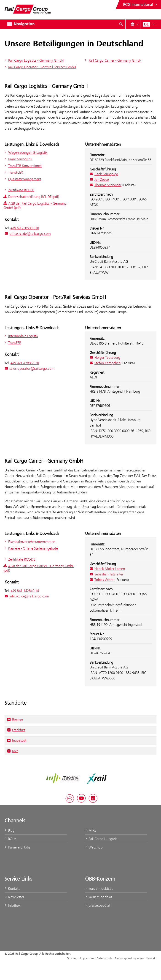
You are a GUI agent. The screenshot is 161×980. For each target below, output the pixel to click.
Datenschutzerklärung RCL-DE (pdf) (31, 197)
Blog (9, 830)
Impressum (87, 958)
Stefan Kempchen (105, 363)
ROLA (10, 839)
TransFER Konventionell (23, 166)
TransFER (12, 343)
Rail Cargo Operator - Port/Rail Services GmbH (40, 67)
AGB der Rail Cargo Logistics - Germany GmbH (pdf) (35, 205)
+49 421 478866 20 (25, 363)
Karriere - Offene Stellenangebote (31, 548)
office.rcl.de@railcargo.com (28, 234)
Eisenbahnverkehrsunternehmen (29, 542)
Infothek (12, 905)
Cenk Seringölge (104, 174)
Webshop (94, 847)
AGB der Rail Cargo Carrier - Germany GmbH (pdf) (39, 568)
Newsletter (14, 897)
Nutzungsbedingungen (129, 958)
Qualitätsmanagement (22, 179)
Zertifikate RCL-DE (19, 190)
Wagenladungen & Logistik (25, 152)
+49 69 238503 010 (25, 228)
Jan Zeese (99, 179)
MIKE (91, 830)
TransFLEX (13, 172)
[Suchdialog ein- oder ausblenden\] (121, 24)
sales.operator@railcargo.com (30, 368)
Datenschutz (104, 958)
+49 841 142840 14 (25, 591)
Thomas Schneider (106, 185)
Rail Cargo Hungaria (101, 839)
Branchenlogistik (18, 159)
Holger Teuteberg (105, 357)
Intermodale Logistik (21, 336)
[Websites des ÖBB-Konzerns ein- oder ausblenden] (141, 5)
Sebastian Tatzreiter (106, 574)
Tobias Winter (102, 580)
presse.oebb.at (98, 905)
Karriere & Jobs (17, 847)
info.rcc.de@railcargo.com (27, 596)
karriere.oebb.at (99, 897)
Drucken (72, 958)
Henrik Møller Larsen (107, 569)
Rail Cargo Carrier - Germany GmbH (113, 60)
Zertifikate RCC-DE (19, 559)
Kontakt (12, 888)
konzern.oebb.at (99, 888)
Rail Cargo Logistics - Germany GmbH (34, 60)
